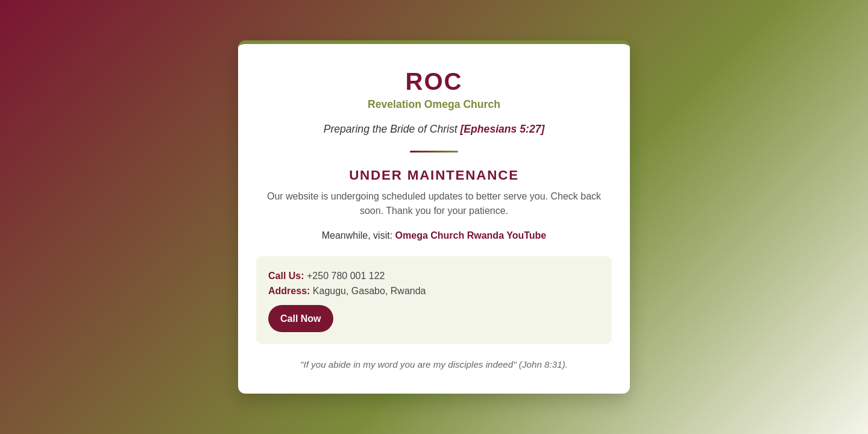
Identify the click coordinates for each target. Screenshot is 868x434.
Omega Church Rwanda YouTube (471, 235)
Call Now (301, 319)
